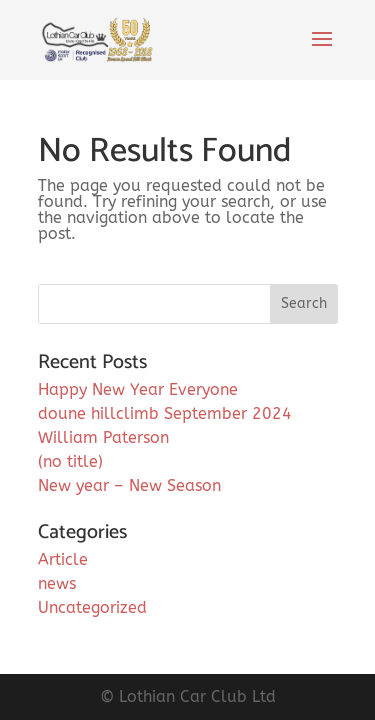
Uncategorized (92, 607)
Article (63, 559)
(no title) (70, 461)
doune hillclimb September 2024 (165, 413)
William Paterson (103, 437)
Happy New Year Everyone (138, 389)
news (57, 583)
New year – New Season (129, 485)
